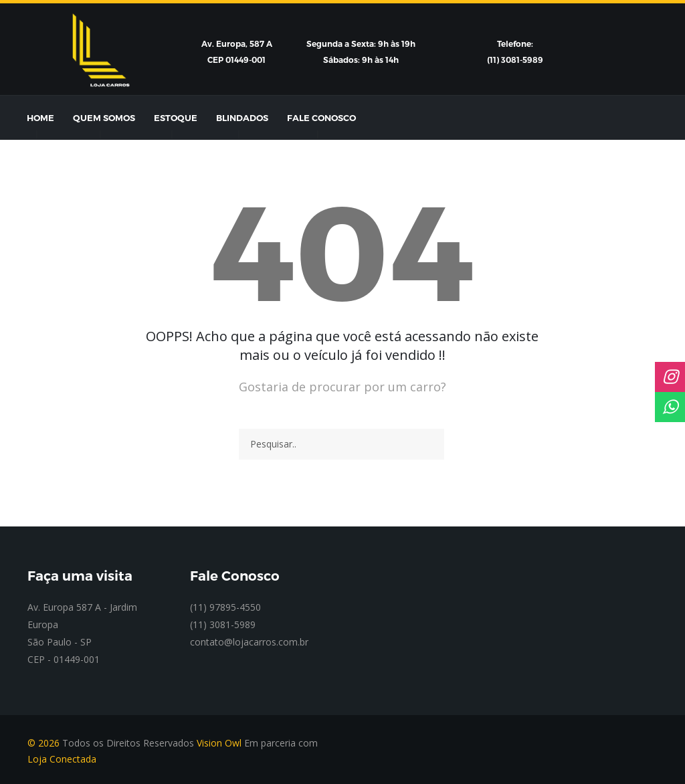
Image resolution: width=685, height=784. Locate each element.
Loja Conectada (62, 759)
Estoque (176, 118)
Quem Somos (104, 118)
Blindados (242, 118)
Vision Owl (219, 743)
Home (40, 118)
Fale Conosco (321, 118)
